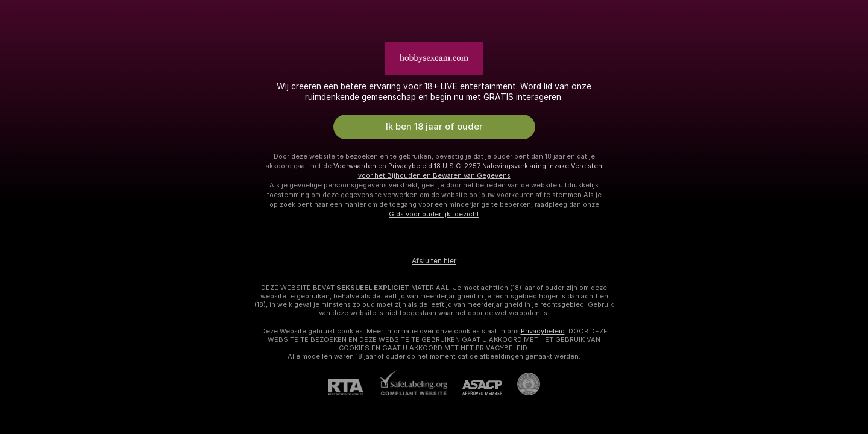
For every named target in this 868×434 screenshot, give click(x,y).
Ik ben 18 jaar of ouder (434, 127)
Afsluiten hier (434, 261)
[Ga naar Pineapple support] (521, 384)
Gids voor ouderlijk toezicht (434, 214)
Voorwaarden (355, 166)
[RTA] (353, 387)
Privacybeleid (410, 166)
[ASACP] (475, 388)
